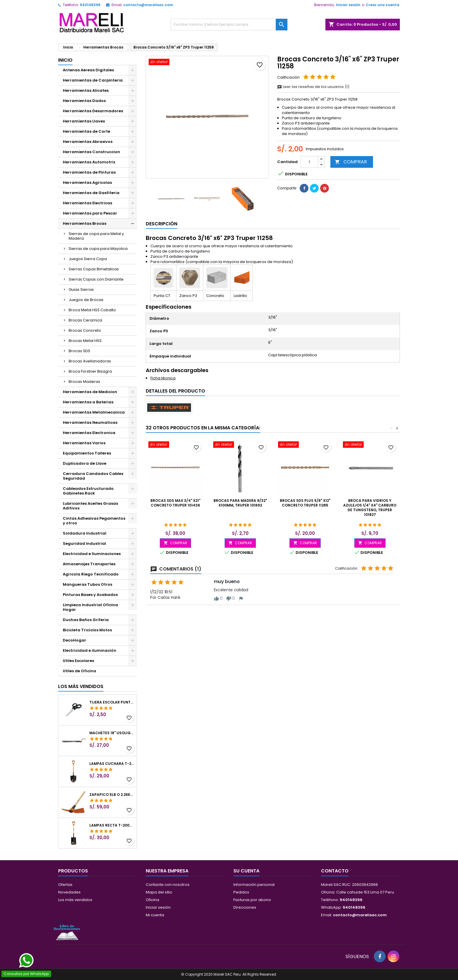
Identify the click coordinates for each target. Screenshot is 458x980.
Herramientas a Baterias (88, 402)
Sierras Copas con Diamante (96, 279)
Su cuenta (246, 871)
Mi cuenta (155, 915)
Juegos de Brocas (86, 300)
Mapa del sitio (159, 892)
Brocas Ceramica (85, 320)
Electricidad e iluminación (90, 650)
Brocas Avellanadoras (90, 361)
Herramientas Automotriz (89, 162)
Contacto (335, 871)
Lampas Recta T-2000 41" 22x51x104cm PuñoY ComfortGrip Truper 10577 (112, 825)
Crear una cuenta (382, 5)
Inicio (65, 60)
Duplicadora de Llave (85, 463)
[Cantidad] (309, 162)
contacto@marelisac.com (148, 5)
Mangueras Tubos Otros (87, 584)
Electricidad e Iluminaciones (92, 554)
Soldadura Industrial (85, 533)
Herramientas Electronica (89, 433)
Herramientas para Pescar (90, 213)
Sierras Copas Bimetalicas (94, 269)
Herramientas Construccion (91, 152)
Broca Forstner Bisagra (90, 371)
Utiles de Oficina (79, 671)
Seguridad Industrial (84, 543)
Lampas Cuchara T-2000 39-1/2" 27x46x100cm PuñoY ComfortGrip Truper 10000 (112, 764)
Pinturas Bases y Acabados (90, 595)
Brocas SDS (79, 351)
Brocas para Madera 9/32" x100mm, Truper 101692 (240, 503)
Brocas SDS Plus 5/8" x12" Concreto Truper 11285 (305, 503)
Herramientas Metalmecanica (94, 412)
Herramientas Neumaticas (90, 422)
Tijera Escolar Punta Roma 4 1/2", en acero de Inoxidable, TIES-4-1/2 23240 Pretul (112, 702)
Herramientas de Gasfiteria (91, 193)
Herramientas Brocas (85, 223)
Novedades (69, 892)
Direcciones (245, 907)
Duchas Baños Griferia (86, 620)
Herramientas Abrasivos (88, 142)
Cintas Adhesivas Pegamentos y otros (94, 521)
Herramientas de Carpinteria (93, 80)
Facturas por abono (252, 900)
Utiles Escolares (78, 661)
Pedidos (241, 892)
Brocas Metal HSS (85, 341)
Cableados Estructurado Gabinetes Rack (88, 491)
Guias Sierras (81, 289)
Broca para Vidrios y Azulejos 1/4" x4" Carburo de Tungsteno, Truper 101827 (370, 508)
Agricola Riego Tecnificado (91, 574)
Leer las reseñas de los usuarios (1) (313, 87)
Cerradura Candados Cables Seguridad (93, 476)
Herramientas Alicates (86, 90)
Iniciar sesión (348, 5)
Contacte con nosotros (168, 885)
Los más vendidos (81, 686)
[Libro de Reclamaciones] (67, 932)
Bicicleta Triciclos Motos (87, 630)
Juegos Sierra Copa (88, 259)
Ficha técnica (163, 378)
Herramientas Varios (84, 443)
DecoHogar (74, 640)
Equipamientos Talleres (87, 453)
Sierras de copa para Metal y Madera (96, 236)
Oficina (152, 900)
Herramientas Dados (84, 101)
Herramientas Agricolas (87, 183)
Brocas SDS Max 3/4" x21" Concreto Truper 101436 (175, 503)
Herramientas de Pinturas (89, 172)
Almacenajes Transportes (89, 564)
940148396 (90, 5)
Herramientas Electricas (87, 203)
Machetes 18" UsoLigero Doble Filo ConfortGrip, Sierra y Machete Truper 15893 (112, 733)
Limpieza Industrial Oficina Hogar (90, 607)
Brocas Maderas (84, 382)
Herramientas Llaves (84, 121)
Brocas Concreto (85, 330)
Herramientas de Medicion (90, 392)
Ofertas (65, 885)
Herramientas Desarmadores (93, 111)
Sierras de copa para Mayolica (98, 249)
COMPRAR (351, 162)
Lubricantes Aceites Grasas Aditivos (90, 506)
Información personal (254, 885)
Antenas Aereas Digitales (88, 70)
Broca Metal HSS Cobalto (92, 310)
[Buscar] (229, 25)
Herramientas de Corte (86, 131)
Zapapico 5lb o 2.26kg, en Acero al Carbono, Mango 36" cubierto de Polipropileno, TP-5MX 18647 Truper (112, 795)
